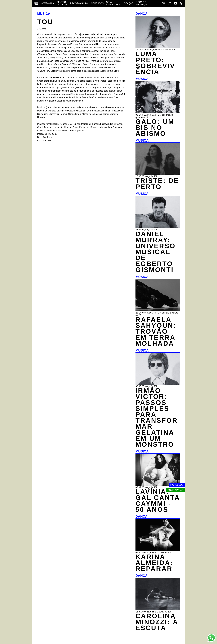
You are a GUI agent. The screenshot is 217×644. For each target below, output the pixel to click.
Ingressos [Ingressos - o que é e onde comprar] (97, 3)
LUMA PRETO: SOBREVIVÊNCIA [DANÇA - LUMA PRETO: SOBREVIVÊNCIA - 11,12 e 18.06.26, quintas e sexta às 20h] (155, 63)
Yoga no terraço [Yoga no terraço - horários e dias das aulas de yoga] (141, 3)
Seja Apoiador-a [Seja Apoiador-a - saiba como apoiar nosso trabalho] (113, 3)
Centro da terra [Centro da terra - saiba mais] (62, 3)
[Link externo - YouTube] (175, 4)
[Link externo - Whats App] (211, 638)
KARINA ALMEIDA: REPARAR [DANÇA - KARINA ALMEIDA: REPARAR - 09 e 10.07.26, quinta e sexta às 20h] (154, 563)
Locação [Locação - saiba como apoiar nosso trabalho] (128, 3)
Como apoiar (175, 490)
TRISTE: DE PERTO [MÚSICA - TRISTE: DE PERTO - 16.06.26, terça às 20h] (157, 184)
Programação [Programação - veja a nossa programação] (79, 3)
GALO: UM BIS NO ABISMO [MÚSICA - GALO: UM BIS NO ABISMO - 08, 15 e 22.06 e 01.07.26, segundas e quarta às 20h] (155, 128)
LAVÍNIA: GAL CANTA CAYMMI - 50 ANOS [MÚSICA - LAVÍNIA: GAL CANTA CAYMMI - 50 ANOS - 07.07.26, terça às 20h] (158, 501)
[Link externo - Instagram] (170, 4)
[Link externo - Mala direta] (164, 4)
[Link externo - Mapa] (181, 4)
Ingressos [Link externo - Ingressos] (177, 485)
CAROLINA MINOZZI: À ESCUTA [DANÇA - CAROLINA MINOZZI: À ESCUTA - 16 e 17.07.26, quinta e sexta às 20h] (157, 622)
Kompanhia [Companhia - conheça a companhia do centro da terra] (47, 3)
